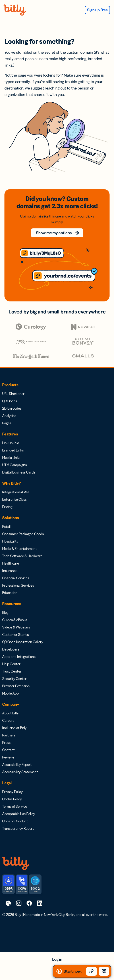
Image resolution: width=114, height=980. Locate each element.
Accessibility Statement (20, 772)
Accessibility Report (17, 764)
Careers (8, 720)
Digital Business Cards (19, 472)
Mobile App (10, 693)
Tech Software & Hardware (22, 556)
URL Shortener (13, 394)
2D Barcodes (12, 408)
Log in (57, 959)
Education (10, 593)
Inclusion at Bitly (14, 728)
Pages (7, 423)
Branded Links (13, 450)
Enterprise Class (14, 499)
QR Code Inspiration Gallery (23, 642)
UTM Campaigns (15, 465)
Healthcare (11, 563)
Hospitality (10, 541)
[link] (8, 903)
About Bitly (10, 713)
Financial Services (16, 578)
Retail (6, 527)
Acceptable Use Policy (19, 814)
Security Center (14, 679)
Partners (9, 735)
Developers (11, 649)
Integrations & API (16, 492)
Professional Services (18, 585)
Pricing (7, 507)
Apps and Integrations (19, 657)
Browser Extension (16, 686)
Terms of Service (15, 806)
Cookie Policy (12, 799)
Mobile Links (11, 457)
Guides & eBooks (15, 620)
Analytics (9, 416)
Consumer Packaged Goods (23, 534)
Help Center (11, 664)
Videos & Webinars (16, 627)
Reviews (8, 757)
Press (6, 742)
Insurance (10, 571)
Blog (5, 612)
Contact (8, 750)
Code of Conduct (15, 821)
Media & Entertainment (20, 549)
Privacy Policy (12, 792)
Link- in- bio (11, 443)
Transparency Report (18, 828)
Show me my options (54, 233)
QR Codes (10, 401)
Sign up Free (97, 10)
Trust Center (12, 671)
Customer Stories (16, 634)
